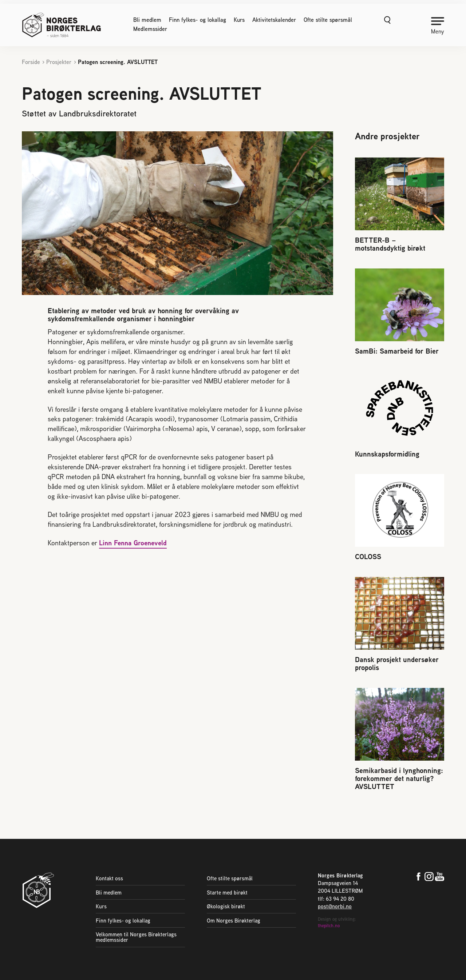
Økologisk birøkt (226, 906)
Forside (31, 62)
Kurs (239, 20)
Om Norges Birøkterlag (234, 921)
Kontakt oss (109, 878)
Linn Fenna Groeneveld (133, 543)
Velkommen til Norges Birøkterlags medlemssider (136, 937)
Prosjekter (59, 62)
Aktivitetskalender (274, 20)
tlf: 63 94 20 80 (336, 899)
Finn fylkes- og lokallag (198, 20)
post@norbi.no (335, 906)
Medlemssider (150, 29)
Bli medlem (147, 20)
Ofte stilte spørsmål (328, 20)
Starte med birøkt (227, 893)
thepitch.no (329, 926)
